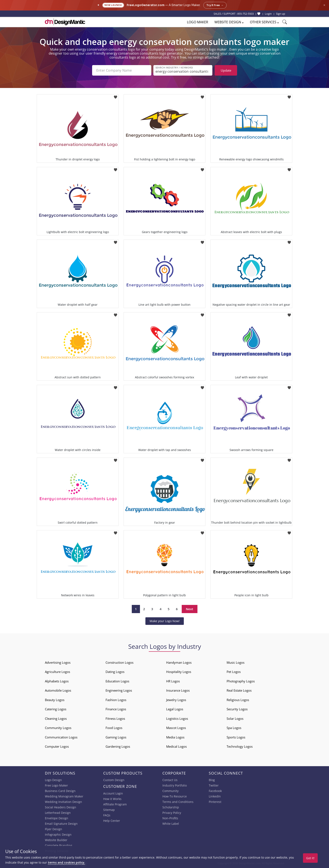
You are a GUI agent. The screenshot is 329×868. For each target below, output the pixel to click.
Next (190, 609)
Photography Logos (241, 681)
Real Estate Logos (239, 690)
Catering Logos (56, 709)
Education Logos (117, 681)
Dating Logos (115, 672)
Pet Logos (234, 672)
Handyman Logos (179, 662)
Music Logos (236, 662)
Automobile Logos (58, 690)
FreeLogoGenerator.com (146, 5)
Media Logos (175, 737)
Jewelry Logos (176, 700)
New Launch (113, 5)
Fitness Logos (115, 719)
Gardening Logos (118, 746)
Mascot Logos (176, 728)
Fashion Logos (116, 700)
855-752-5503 (245, 14)
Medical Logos (176, 746)
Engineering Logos (119, 690)
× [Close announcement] (324, 5)
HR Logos (173, 681)
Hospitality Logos (179, 672)
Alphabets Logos (57, 681)
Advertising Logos (58, 662)
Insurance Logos (178, 690)
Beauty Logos (55, 700)
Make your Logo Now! (165, 621)
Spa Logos (234, 728)
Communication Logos (61, 737)
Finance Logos (116, 709)
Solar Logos (235, 719)
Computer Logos (57, 746)
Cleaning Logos (56, 719)
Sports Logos (236, 737)
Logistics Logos (177, 719)
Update (226, 70)
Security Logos (237, 709)
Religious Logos (238, 700)
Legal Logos (175, 709)
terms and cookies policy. (67, 862)
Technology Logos (240, 746)
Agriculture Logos (57, 672)
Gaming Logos (116, 737)
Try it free (215, 5)
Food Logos (114, 728)
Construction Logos (119, 662)
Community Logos (58, 728)
